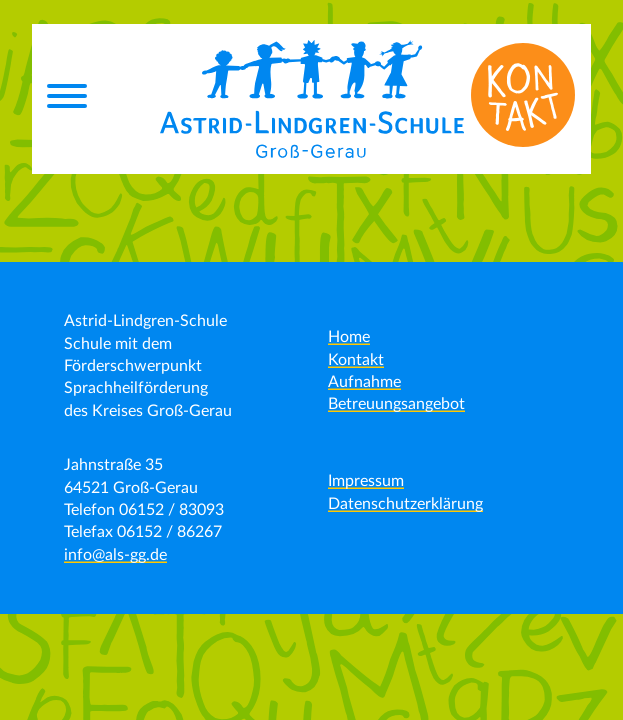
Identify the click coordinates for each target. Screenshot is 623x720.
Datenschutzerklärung (405, 504)
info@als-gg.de (115, 555)
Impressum (366, 481)
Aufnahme (364, 382)
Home (349, 337)
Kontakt (356, 360)
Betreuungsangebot (396, 404)
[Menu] (67, 99)
